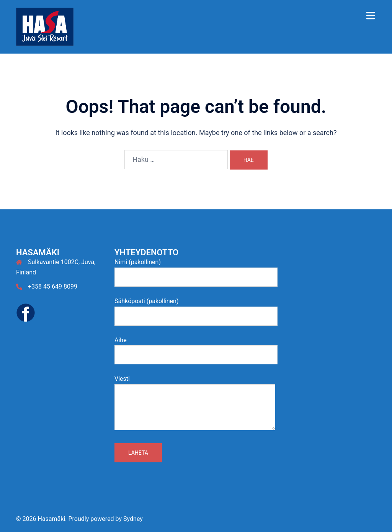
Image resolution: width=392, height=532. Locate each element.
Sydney (133, 519)
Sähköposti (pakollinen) (196, 308)
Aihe (196, 348)
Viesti (195, 403)
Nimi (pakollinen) (196, 269)
